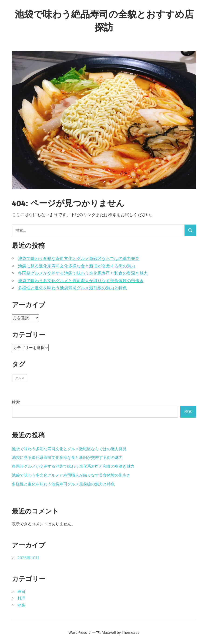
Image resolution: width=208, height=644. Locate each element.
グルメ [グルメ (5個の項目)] (20, 378)
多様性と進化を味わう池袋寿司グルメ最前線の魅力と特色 (72, 288)
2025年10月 (28, 558)
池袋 (21, 605)
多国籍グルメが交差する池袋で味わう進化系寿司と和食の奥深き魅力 (83, 273)
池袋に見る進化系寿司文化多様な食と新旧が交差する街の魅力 (77, 266)
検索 (16, 402)
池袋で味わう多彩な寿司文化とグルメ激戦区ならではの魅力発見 (79, 258)
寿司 (21, 592)
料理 (21, 598)
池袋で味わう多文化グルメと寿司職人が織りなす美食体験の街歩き (81, 281)
